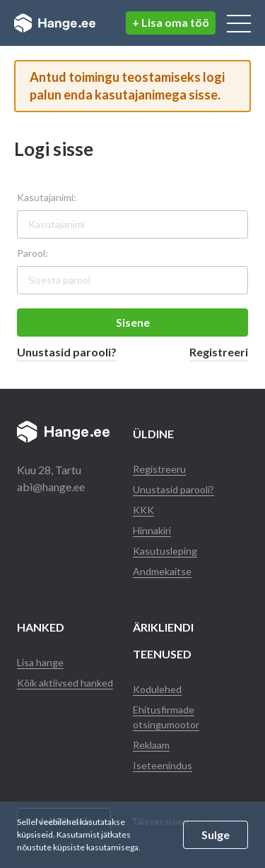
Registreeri (219, 352)
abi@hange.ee (51, 487)
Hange (55, 23)
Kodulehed (157, 689)
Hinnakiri (152, 530)
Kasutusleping (165, 551)
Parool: (33, 253)
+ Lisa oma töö (171, 22)
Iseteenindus (163, 765)
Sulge (216, 834)
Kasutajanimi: (47, 197)
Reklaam (151, 745)
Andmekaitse (162, 571)
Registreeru (159, 469)
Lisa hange (40, 662)
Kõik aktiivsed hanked (65, 683)
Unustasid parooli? (67, 352)
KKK (143, 510)
